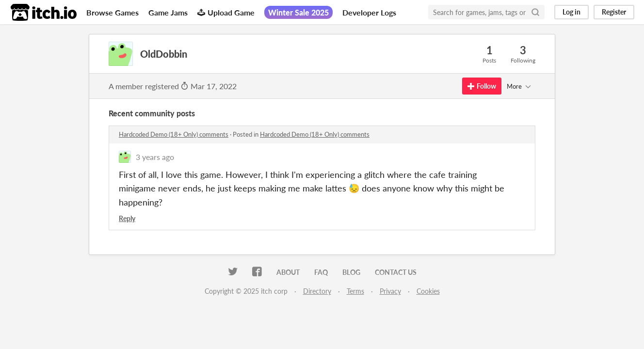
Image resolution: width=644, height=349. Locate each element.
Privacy (390, 291)
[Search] (535, 12)
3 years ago (155, 157)
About (288, 272)
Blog (351, 272)
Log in (572, 12)
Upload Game (226, 12)
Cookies (428, 291)
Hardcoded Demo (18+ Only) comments (174, 134)
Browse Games (113, 12)
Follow (482, 86)
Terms (355, 291)
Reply (127, 218)
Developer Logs (369, 12)
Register (614, 12)
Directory (317, 291)
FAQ (321, 272)
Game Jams (168, 12)
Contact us (396, 272)
